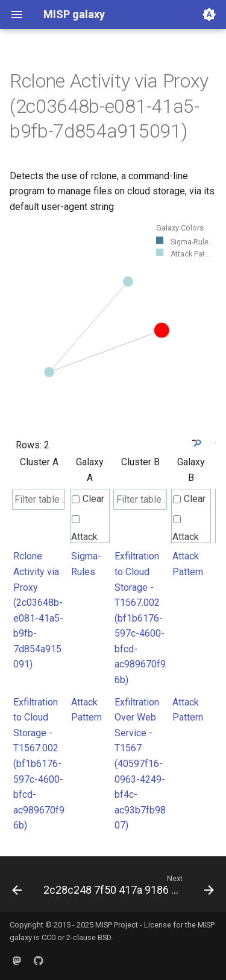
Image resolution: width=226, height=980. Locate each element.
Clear (88, 499)
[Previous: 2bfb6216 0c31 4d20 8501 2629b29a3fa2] (17, 888)
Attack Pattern (86, 538)
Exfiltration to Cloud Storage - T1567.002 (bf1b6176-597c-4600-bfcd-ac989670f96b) (140, 618)
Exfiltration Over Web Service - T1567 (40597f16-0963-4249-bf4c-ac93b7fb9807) (140, 764)
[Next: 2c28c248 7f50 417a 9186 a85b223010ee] (127, 888)
